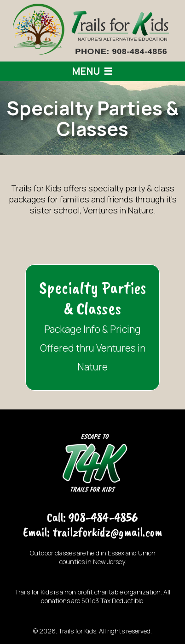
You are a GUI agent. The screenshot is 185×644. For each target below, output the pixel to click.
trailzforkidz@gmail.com (107, 532)
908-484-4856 (103, 517)
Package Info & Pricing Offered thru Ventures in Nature (92, 325)
